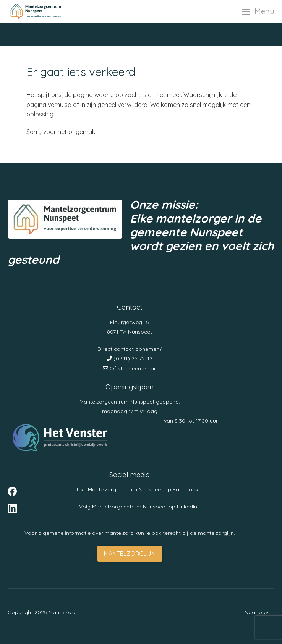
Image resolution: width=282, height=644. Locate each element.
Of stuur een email (130, 368)
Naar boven (259, 612)
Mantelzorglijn (130, 554)
